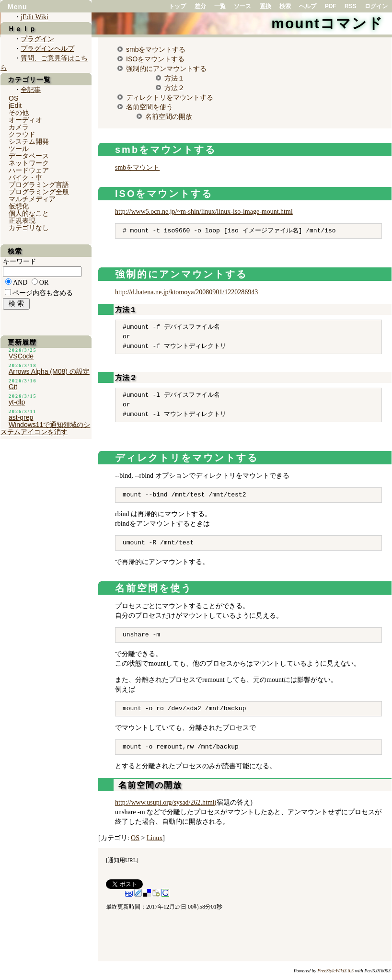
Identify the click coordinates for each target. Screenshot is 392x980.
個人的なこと (29, 213)
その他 (19, 113)
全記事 (31, 90)
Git (13, 387)
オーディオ (25, 120)
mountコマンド (327, 23)
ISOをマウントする (155, 59)
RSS (351, 6)
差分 (200, 6)
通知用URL (122, 860)
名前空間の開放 (169, 116)
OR (44, 282)
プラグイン (37, 39)
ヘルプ (308, 6)
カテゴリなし (29, 228)
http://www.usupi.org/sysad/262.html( (166, 802)
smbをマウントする (156, 49)
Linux (155, 838)
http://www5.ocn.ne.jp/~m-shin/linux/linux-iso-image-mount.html (204, 212)
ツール (19, 149)
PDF (331, 6)
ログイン (376, 6)
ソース (242, 6)
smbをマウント (137, 167)
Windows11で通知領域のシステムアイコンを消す (45, 428)
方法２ (174, 88)
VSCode (21, 356)
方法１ (174, 78)
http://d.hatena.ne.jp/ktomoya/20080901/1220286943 (186, 292)
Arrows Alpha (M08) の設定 (49, 371)
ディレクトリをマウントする (170, 97)
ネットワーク (29, 163)
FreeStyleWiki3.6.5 (335, 971)
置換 (265, 6)
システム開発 (29, 141)
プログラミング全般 (39, 192)
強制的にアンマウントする (166, 69)
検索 (285, 6)
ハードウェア (29, 170)
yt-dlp (17, 402)
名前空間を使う (150, 107)
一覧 (220, 6)
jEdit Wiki (35, 17)
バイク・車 (25, 177)
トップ (177, 6)
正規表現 (22, 220)
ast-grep (21, 417)
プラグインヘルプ (47, 49)
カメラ (19, 127)
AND (20, 282)
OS (135, 838)
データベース (29, 156)
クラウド (22, 134)
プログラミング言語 (39, 184)
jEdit (15, 105)
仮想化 (19, 206)
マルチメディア (32, 199)
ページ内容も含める (43, 293)
